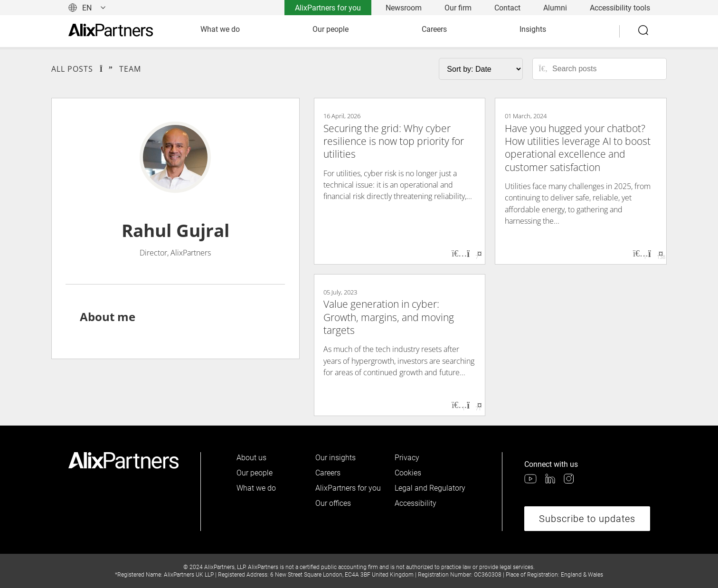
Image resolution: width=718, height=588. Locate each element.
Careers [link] (434, 29)
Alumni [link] (555, 8)
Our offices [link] (333, 503)
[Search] (644, 31)
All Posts (72, 69)
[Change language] (87, 8)
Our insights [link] (335, 458)
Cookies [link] (408, 473)
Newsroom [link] (404, 8)
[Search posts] (606, 69)
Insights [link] (533, 29)
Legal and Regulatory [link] (430, 488)
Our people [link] (331, 29)
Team (130, 69)
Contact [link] (507, 8)
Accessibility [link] (416, 503)
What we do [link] (220, 29)
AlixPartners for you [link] (328, 8)
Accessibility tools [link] (620, 8)
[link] (111, 31)
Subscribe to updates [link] (587, 519)
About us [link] (251, 458)
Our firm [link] (458, 8)
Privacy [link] (407, 458)
